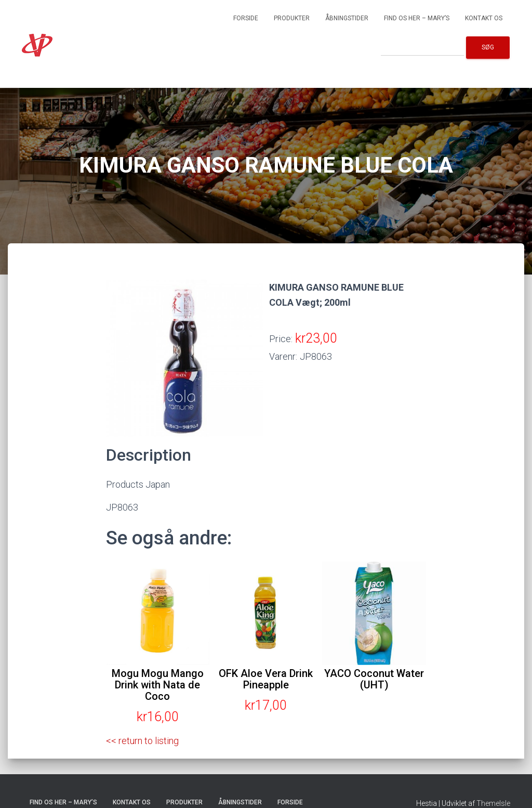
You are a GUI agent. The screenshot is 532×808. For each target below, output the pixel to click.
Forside (246, 18)
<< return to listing (142, 741)
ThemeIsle (493, 803)
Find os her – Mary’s (417, 18)
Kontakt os (484, 18)
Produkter (292, 18)
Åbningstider (347, 18)
